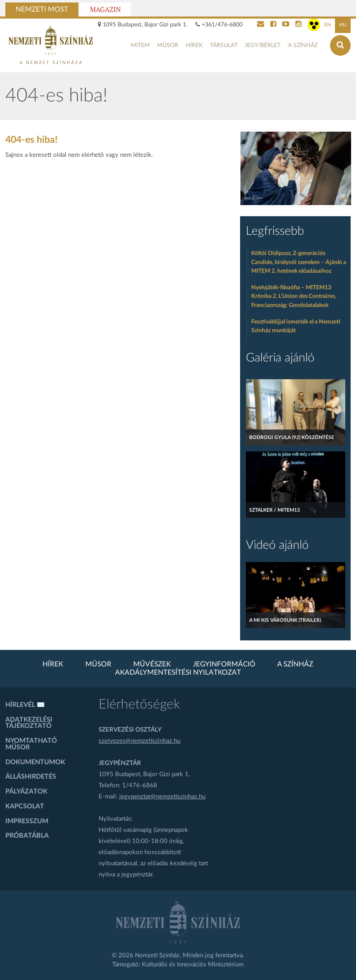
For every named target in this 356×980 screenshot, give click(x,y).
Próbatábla (27, 836)
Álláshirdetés (31, 777)
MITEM (140, 45)
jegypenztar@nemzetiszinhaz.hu (162, 797)
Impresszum (27, 821)
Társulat (224, 45)
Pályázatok (26, 791)
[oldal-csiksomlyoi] (296, 169)
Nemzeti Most (42, 9)
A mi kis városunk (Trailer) (285, 620)
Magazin (105, 9)
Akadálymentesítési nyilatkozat (178, 673)
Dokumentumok (35, 762)
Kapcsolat (25, 806)
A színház (303, 45)
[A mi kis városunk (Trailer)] (296, 595)
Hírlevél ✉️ (25, 705)
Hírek (194, 45)
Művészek (152, 664)
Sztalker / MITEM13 (275, 510)
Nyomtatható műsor (31, 744)
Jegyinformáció (224, 664)
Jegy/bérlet (263, 45)
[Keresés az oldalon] (340, 45)
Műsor (168, 45)
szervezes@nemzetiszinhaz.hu (139, 741)
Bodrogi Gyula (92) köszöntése (292, 437)
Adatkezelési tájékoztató (29, 723)
